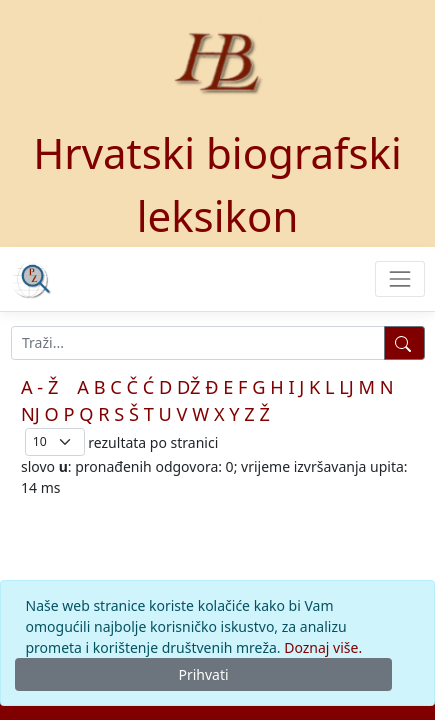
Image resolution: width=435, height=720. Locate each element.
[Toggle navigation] (399, 278)
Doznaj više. (323, 647)
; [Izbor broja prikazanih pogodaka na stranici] (55, 441)
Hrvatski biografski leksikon (217, 184)
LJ (346, 387)
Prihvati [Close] (203, 674)
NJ (30, 414)
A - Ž (39, 387)
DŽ (189, 387)
